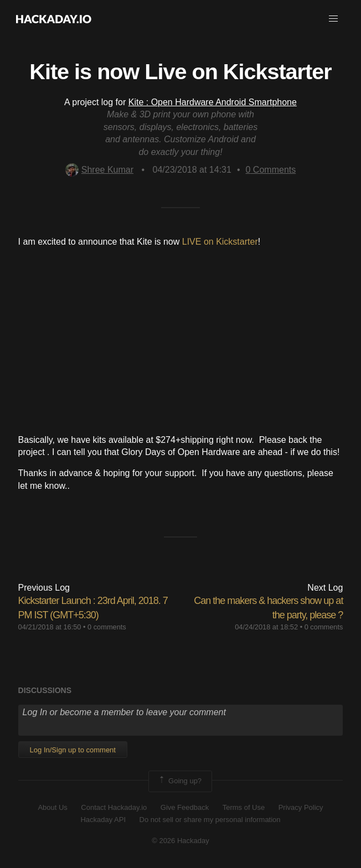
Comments (271, 170)
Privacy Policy (301, 807)
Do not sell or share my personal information (210, 820)
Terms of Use (244, 807)
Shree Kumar (99, 170)
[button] (333, 19)
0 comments (107, 627)
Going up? (179, 781)
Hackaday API (103, 820)
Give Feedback (185, 807)
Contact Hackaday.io (114, 807)
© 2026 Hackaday (180, 841)
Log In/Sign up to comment (73, 750)
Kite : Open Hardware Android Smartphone (213, 102)
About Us (52, 807)
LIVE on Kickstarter (220, 242)
